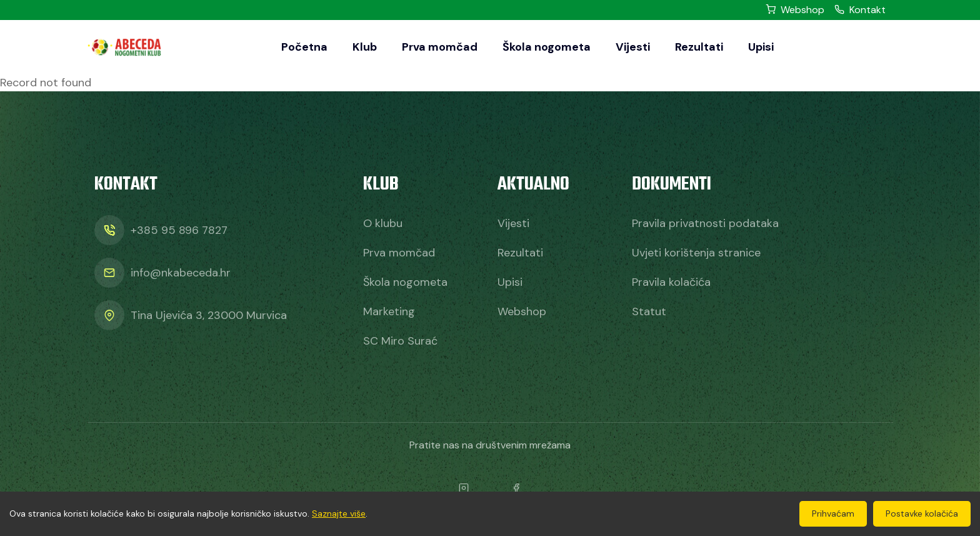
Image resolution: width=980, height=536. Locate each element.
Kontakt (860, 10)
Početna (304, 47)
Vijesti (633, 47)
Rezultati (699, 47)
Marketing (389, 311)
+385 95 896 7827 (179, 230)
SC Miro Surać (400, 341)
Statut (649, 311)
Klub (365, 47)
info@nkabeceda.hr (181, 273)
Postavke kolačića (922, 513)
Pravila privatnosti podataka (705, 223)
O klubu (383, 223)
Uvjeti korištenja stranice (696, 253)
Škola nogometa (547, 47)
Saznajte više (339, 513)
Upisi (761, 47)
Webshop (795, 10)
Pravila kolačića (671, 282)
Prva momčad (440, 47)
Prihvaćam (833, 513)
